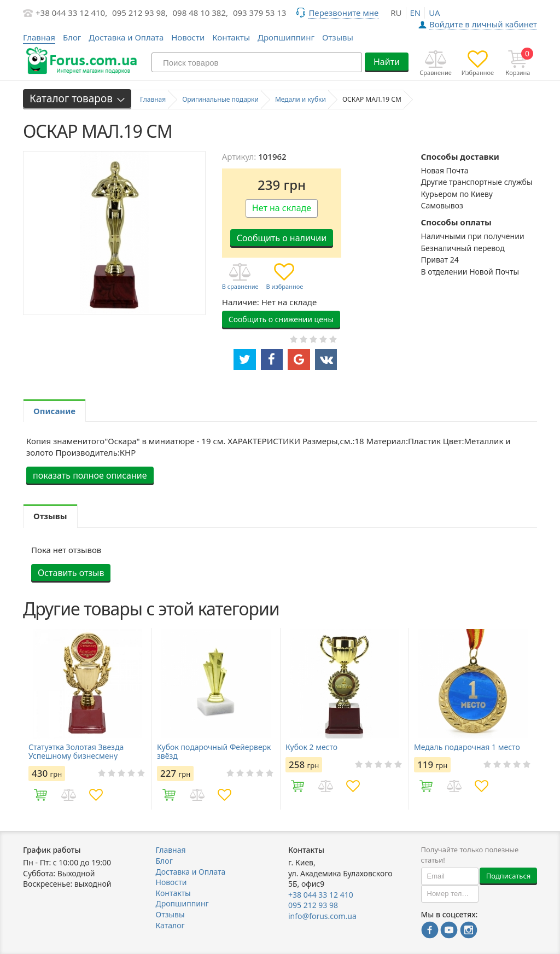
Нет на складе (282, 208)
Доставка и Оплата (126, 37)
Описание (54, 411)
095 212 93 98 (313, 905)
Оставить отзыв (71, 573)
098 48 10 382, (201, 13)
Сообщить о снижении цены (281, 319)
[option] (87, 719)
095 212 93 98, (140, 13)
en (416, 13)
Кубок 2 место (311, 747)
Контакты (231, 37)
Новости (188, 37)
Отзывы (338, 37)
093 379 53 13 (260, 13)
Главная (171, 850)
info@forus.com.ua (322, 916)
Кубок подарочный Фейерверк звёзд (214, 752)
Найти (387, 62)
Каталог (170, 925)
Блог (72, 37)
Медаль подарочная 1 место (467, 747)
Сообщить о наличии (282, 238)
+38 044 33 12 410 (321, 895)
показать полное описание (90, 475)
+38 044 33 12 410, (71, 13)
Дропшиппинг (286, 37)
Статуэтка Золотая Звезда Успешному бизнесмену (76, 752)
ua (434, 13)
